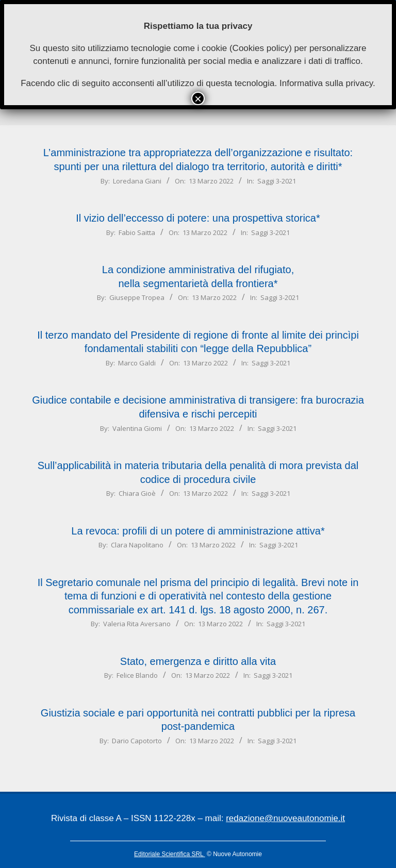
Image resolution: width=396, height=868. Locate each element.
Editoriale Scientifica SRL (170, 854)
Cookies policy (261, 48)
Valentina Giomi (137, 428)
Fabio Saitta (137, 232)
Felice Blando (137, 675)
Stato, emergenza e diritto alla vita (198, 661)
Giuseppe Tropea (137, 297)
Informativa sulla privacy (326, 83)
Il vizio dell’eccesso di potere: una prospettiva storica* (198, 218)
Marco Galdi (137, 363)
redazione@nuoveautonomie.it (285, 818)
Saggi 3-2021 (277, 181)
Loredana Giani (137, 181)
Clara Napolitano (137, 545)
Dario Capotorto (137, 741)
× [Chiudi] (198, 98)
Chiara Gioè (137, 493)
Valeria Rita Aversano (137, 624)
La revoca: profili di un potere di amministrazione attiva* (198, 531)
